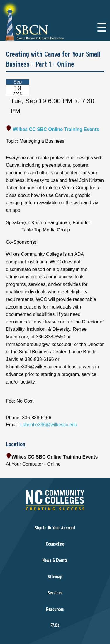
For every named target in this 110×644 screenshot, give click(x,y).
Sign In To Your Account (55, 528)
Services (55, 593)
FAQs (55, 625)
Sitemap (55, 577)
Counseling (55, 544)
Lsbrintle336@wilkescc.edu (49, 425)
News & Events (55, 560)
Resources (55, 609)
